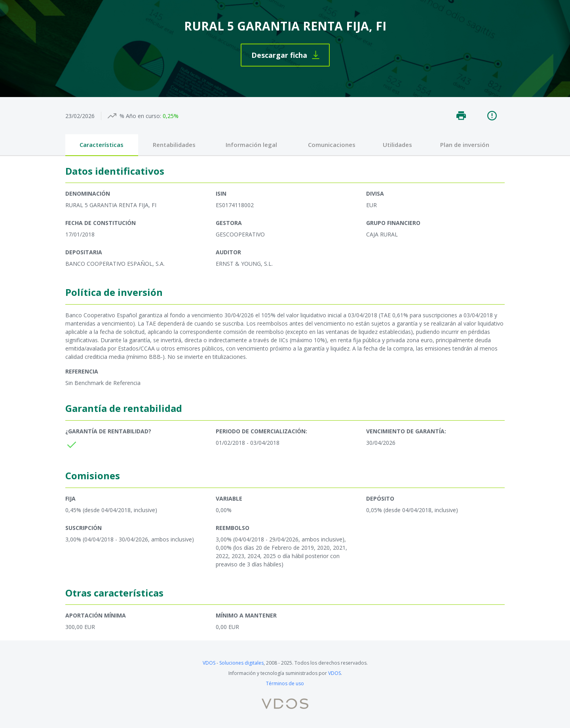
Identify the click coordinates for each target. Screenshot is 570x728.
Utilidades (397, 145)
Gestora (229, 223)
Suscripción (84, 528)
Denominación (88, 193)
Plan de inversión (465, 145)
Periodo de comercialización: (261, 431)
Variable (229, 498)
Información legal (251, 145)
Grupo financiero (393, 223)
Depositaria (84, 252)
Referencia (82, 371)
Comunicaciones (332, 145)
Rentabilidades (174, 145)
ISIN (221, 193)
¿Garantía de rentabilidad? (108, 431)
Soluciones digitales (241, 663)
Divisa (375, 193)
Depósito (380, 498)
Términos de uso (285, 683)
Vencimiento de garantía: (406, 431)
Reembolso (233, 528)
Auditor (228, 252)
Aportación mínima (96, 615)
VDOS (209, 663)
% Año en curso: (140, 116)
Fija (70, 498)
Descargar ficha (279, 55)
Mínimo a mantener (246, 615)
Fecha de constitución (101, 223)
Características (102, 145)
